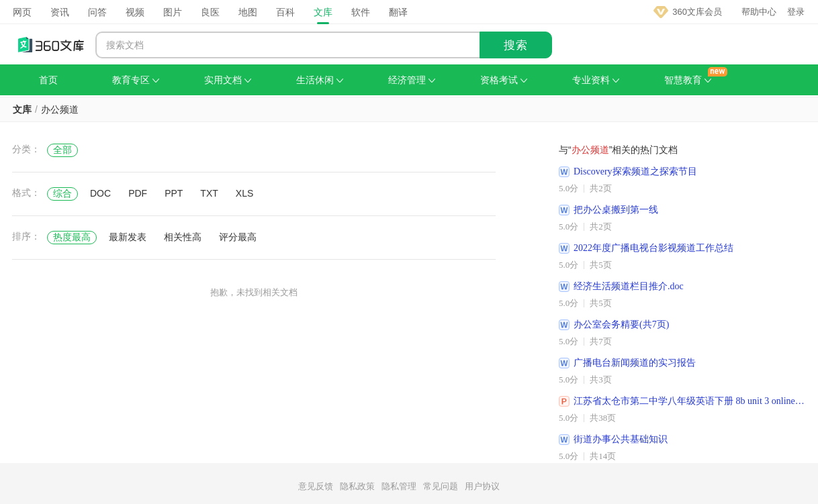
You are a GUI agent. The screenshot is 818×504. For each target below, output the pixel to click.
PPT (174, 193)
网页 (22, 12)
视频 (135, 12)
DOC (100, 193)
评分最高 (238, 237)
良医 (210, 12)
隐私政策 (357, 486)
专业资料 (596, 80)
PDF (138, 193)
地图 (248, 12)
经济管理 (412, 80)
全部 (62, 150)
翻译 (398, 12)
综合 (62, 193)
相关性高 (183, 237)
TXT (209, 193)
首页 (48, 80)
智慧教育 (688, 80)
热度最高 (72, 237)
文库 (323, 12)
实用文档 (228, 80)
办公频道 (60, 109)
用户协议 (482, 486)
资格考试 (504, 80)
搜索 (516, 45)
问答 (97, 12)
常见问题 (441, 486)
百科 (285, 12)
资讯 (60, 12)
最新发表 (128, 237)
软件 (361, 12)
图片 (173, 12)
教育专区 (136, 80)
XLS (244, 193)
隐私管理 (399, 486)
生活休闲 (320, 80)
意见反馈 (316, 486)
